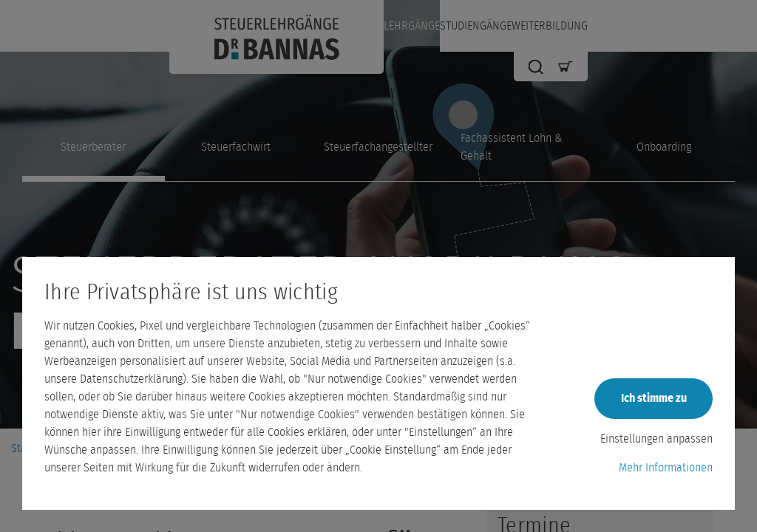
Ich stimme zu (654, 398)
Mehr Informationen (666, 468)
